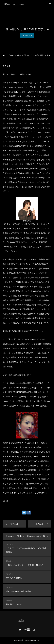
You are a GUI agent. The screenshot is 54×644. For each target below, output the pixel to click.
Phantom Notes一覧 (36, 536)
